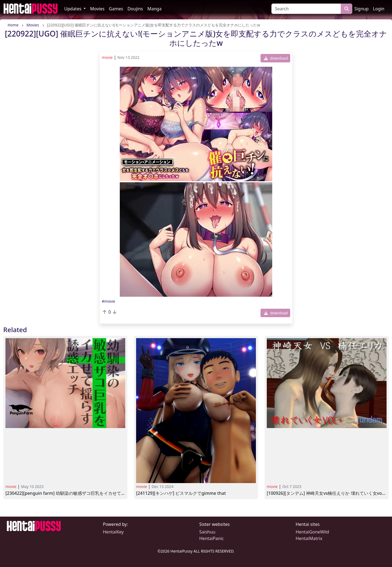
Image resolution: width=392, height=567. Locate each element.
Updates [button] (73, 9)
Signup (362, 9)
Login (379, 9)
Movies (97, 9)
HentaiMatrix (309, 538)
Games (116, 9)
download (276, 58)
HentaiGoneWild (312, 532)
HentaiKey (113, 532)
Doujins (135, 9)
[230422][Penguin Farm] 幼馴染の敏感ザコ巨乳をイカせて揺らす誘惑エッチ (65, 493)
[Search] (306, 9)
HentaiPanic (212, 538)
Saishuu (207, 532)
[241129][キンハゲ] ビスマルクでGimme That (181, 493)
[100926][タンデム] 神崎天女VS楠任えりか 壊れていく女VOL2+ (327, 493)
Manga (154, 9)
